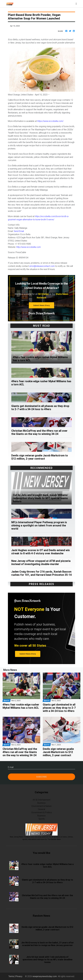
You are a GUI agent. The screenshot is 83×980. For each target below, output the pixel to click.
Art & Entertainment (41, 800)
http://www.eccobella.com (29, 247)
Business (41, 803)
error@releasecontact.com (42, 266)
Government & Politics (42, 812)
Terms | (12, 976)
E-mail (11, 767)
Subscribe (41, 777)
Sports (42, 819)
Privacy (19, 976)
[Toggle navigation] (76, 4)
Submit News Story (41, 305)
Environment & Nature (42, 806)
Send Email (19, 231)
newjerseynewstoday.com (45, 976)
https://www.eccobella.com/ (50, 121)
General (41, 809)
